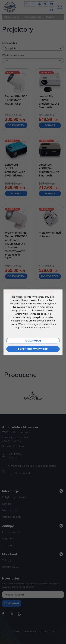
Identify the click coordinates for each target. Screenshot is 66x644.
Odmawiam (33, 341)
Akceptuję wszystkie (33, 349)
